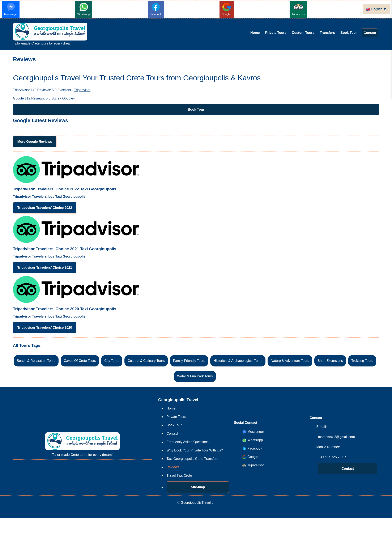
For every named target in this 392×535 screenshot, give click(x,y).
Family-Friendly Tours (189, 361)
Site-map (198, 487)
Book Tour (196, 109)
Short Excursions (330, 361)
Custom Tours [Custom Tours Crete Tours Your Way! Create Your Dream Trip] (303, 33)
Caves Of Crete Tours (80, 361)
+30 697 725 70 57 (332, 457)
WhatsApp (84, 9)
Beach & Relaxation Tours (36, 361)
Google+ (227, 9)
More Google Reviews (35, 142)
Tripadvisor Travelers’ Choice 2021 (45, 267)
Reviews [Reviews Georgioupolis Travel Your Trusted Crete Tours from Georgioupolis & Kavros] (173, 467)
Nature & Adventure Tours (290, 361)
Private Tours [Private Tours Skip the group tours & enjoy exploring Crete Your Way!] (276, 33)
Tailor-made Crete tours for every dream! (50, 34)
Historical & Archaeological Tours (238, 361)
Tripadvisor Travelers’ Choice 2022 (45, 208)
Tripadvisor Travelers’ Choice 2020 (45, 328)
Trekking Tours (362, 361)
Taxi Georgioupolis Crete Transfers (192, 459)
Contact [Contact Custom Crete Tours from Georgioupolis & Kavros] (370, 33)
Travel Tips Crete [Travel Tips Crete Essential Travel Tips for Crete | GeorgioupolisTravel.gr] (179, 475)
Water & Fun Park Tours (195, 376)
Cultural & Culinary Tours (146, 361)
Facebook (156, 9)
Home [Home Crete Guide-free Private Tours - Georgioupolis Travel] (255, 33)
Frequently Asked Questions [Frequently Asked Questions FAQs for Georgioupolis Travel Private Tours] (188, 442)
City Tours (112, 361)
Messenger (11, 9)
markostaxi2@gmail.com (336, 437)
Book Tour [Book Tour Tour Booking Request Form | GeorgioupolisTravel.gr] (349, 33)
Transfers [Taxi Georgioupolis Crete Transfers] (327, 33)
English (375, 9)
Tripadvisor (298, 9)
